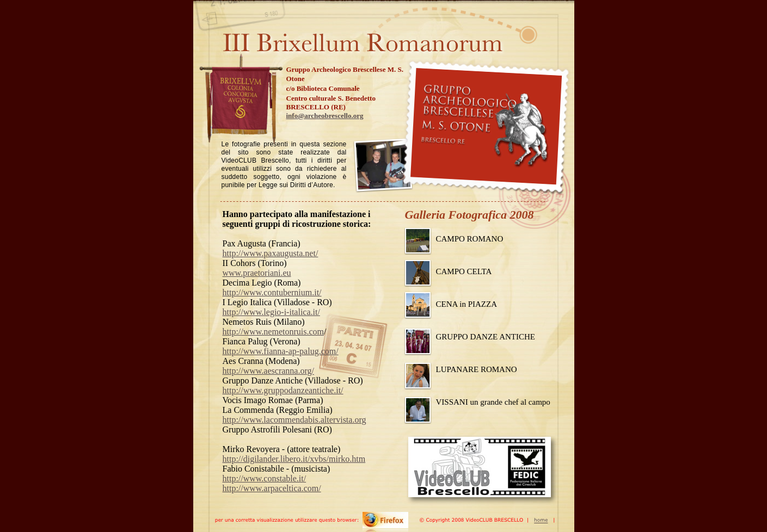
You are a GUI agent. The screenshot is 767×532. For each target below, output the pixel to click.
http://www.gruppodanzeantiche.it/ (283, 390)
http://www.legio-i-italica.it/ (271, 312)
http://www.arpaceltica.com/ (272, 488)
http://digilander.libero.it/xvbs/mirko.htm (294, 459)
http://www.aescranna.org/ (268, 371)
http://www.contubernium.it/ (272, 292)
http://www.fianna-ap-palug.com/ (281, 351)
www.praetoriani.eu (257, 273)
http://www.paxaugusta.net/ (271, 253)
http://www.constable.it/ (265, 478)
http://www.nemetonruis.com (274, 332)
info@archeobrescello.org (325, 116)
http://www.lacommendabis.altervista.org (294, 420)
